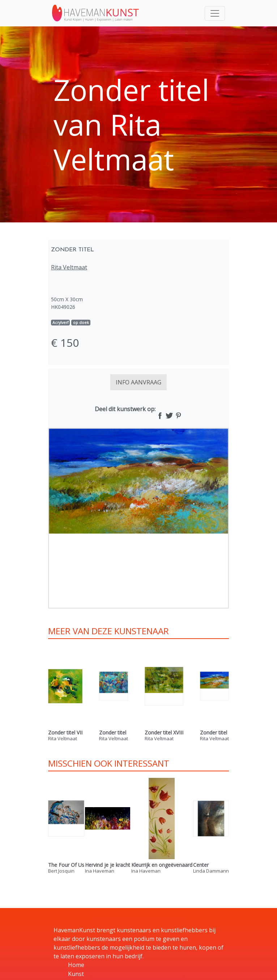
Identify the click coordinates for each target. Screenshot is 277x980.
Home (76, 965)
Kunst (76, 974)
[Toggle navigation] (215, 13)
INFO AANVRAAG (138, 382)
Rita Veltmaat (69, 267)
